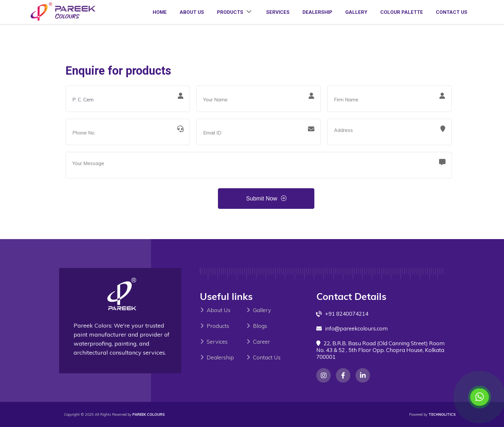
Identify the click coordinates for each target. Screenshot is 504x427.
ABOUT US (192, 12)
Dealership (220, 357)
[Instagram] (324, 375)
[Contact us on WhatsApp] (480, 397)
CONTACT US (452, 12)
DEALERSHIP (317, 12)
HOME (160, 12)
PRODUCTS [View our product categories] (235, 12)
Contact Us (267, 357)
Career (261, 342)
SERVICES (278, 12)
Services (217, 342)
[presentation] (114, 198)
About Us (219, 310)
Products (218, 326)
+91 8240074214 (347, 314)
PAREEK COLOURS (149, 414)
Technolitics (442, 414)
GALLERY (356, 12)
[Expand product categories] (249, 12)
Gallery (262, 310)
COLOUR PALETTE (402, 12)
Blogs (260, 326)
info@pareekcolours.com (356, 328)
